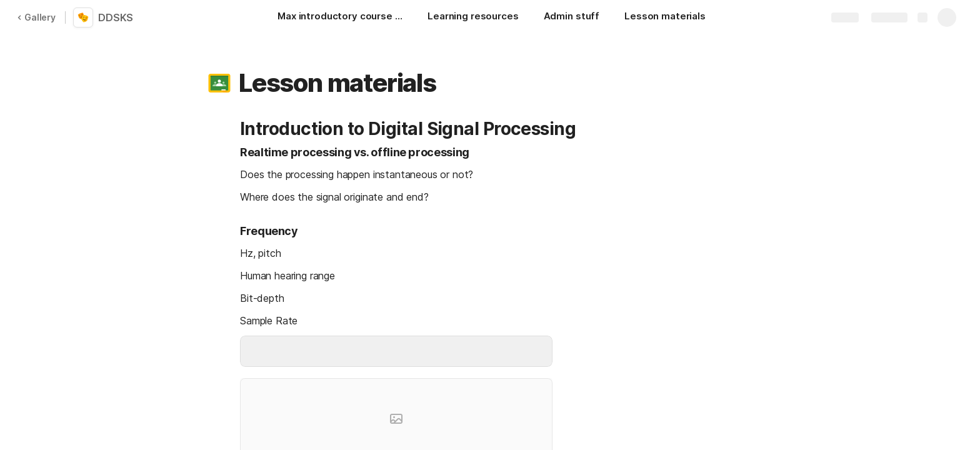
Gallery (36, 17)
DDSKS (116, 17)
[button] (219, 83)
